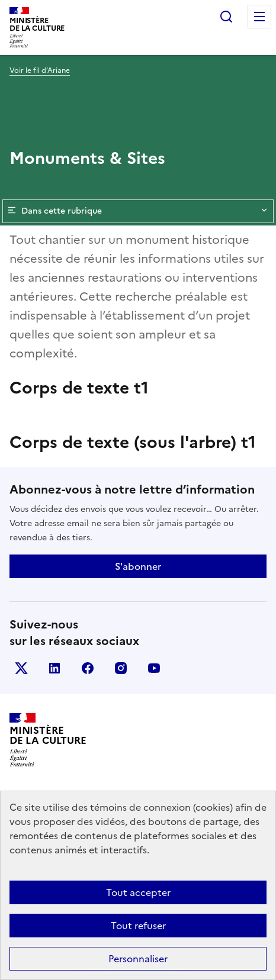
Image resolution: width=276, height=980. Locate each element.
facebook (88, 668)
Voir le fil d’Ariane (40, 70)
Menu (259, 17)
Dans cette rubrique (138, 211)
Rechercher (226, 17)
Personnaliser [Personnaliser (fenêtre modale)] (138, 959)
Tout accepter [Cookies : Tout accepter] (138, 892)
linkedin (54, 668)
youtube (154, 668)
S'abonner (138, 566)
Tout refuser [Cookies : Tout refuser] (138, 926)
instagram (121, 668)
